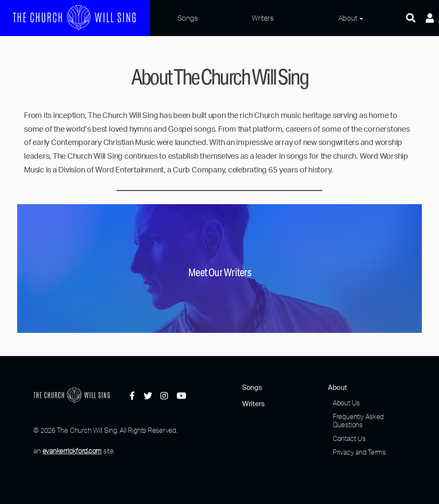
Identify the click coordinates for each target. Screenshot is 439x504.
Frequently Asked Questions (358, 421)
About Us (346, 403)
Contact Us (349, 438)
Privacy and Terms (359, 452)
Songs (188, 18)
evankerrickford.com (72, 451)
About (348, 18)
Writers (263, 18)
